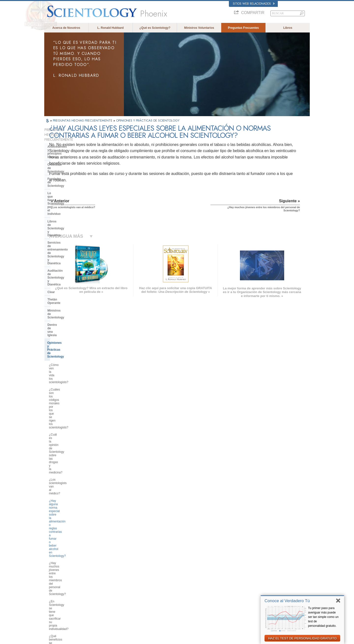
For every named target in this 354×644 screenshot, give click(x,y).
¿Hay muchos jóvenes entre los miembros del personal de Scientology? (70, 314)
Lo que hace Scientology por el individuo (69, 169)
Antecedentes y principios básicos (66, 143)
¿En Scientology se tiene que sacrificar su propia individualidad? (71, 326)
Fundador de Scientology (65, 160)
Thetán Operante (59, 215)
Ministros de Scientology (65, 223)
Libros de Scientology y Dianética (71, 179)
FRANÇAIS (54, 574)
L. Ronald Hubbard (111, 28)
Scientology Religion (249, 570)
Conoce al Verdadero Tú (287, 601)
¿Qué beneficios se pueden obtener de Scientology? (67, 337)
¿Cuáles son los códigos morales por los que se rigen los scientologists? (71, 264)
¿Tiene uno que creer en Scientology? (65, 425)
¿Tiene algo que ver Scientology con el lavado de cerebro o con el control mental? (71, 388)
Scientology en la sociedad (66, 512)
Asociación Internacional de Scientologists (262, 590)
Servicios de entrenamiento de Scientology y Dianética (69, 188)
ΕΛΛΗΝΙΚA (108, 584)
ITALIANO (107, 588)
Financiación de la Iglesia (65, 505)
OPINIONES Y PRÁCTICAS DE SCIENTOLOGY (148, 120)
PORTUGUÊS (110, 593)
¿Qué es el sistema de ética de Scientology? (69, 347)
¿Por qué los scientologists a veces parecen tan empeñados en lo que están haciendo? (72, 438)
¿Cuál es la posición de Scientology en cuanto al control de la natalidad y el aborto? (72, 452)
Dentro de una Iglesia (62, 230)
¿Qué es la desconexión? (66, 377)
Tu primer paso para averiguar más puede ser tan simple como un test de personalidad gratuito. (323, 617)
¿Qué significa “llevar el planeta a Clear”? (71, 358)
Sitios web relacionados (254, 4)
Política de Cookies (259, 639)
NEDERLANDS (56, 599)
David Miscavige (247, 575)
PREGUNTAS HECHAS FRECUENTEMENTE (83, 120)
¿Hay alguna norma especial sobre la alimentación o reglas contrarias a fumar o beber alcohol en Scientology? (72, 298)
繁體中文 (52, 594)
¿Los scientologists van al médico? (72, 285)
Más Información (176, 590)
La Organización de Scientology (70, 471)
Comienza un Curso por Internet (256, 580)
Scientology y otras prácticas (68, 464)
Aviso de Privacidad (233, 639)
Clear (51, 208)
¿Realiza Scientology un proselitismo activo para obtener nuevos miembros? (70, 402)
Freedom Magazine (249, 594)
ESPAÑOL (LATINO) (114, 574)
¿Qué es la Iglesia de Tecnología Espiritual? (70, 496)
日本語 (51, 585)
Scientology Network (249, 566)
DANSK (51, 569)
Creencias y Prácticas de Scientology (188, 561)
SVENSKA (108, 569)
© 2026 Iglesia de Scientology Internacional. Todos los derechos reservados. (90, 639)
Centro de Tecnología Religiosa (69, 486)
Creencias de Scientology (65, 153)
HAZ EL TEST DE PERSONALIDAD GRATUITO (302, 638)
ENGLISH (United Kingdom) (64, 565)
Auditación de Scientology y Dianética (67, 199)
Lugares (171, 599)
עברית (51, 580)
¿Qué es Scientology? (155, 28)
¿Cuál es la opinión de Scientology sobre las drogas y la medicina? (72, 276)
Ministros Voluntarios (199, 28)
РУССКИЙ (53, 590)
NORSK (106, 565)
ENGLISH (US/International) (64, 560)
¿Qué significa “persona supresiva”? (65, 369)
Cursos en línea (175, 585)
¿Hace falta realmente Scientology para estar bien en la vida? (71, 415)
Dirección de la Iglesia (63, 479)
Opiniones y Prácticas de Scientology (65, 240)
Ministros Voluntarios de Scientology (259, 585)
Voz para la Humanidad (180, 566)
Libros (288, 28)
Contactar (172, 594)
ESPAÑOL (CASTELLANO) (118, 579)
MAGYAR (107, 560)
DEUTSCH (53, 604)
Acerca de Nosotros (66, 28)
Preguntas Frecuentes (243, 28)
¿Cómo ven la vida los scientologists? (64, 251)
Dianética (243, 561)
